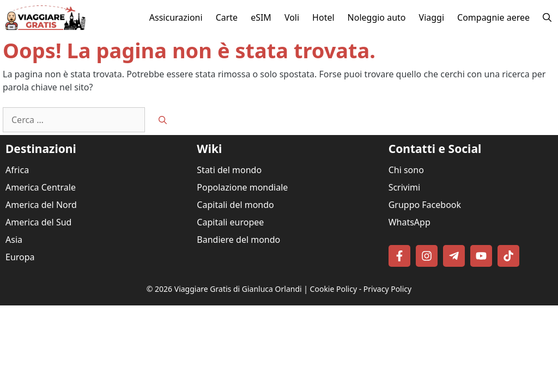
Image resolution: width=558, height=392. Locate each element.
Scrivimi (405, 187)
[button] (547, 18)
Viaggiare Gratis (203, 289)
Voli (292, 17)
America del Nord (41, 205)
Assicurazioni (176, 17)
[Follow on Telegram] (454, 256)
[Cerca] (163, 120)
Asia (14, 240)
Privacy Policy (387, 289)
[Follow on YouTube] (481, 256)
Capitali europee (230, 222)
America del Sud (38, 222)
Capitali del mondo (235, 205)
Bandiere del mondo (238, 240)
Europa (20, 257)
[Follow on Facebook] (399, 256)
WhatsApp (410, 222)
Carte (227, 17)
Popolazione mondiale (242, 187)
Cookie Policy (333, 289)
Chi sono (406, 170)
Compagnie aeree (493, 17)
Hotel (323, 17)
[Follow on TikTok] (508, 256)
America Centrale (41, 187)
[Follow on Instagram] (427, 256)
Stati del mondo (229, 170)
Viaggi (432, 17)
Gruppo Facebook (425, 205)
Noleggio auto (377, 17)
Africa (17, 170)
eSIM (261, 17)
